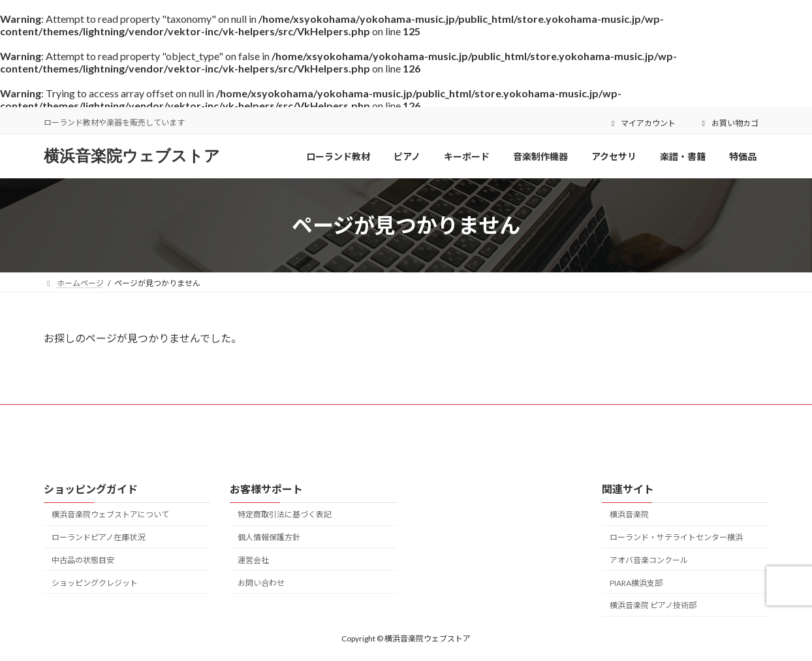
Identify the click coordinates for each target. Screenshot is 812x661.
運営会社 (253, 560)
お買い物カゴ (728, 123)
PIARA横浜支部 (636, 583)
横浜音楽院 (629, 514)
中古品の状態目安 (83, 560)
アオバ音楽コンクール (649, 560)
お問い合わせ (261, 583)
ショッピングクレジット (95, 583)
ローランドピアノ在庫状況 (98, 537)
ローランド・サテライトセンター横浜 (676, 537)
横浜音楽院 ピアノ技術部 (653, 605)
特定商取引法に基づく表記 (285, 514)
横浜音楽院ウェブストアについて (110, 514)
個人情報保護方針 (269, 537)
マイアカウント (642, 123)
